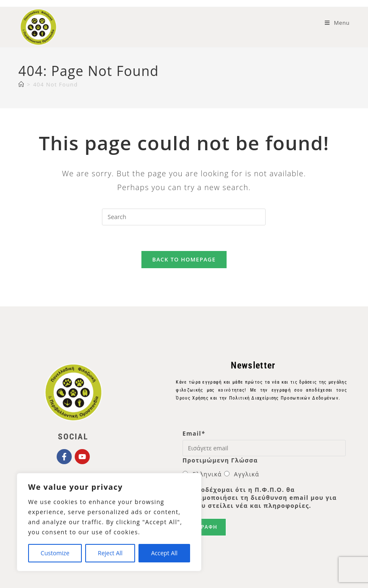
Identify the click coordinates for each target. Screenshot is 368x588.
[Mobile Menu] (337, 23)
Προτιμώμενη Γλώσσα (220, 460)
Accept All (164, 553)
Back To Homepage (184, 259)
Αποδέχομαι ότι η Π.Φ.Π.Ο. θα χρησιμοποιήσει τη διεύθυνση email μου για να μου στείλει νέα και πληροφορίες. (260, 498)
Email (194, 433)
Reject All (110, 553)
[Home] (21, 84)
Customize (55, 553)
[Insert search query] (184, 217)
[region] (109, 522)
